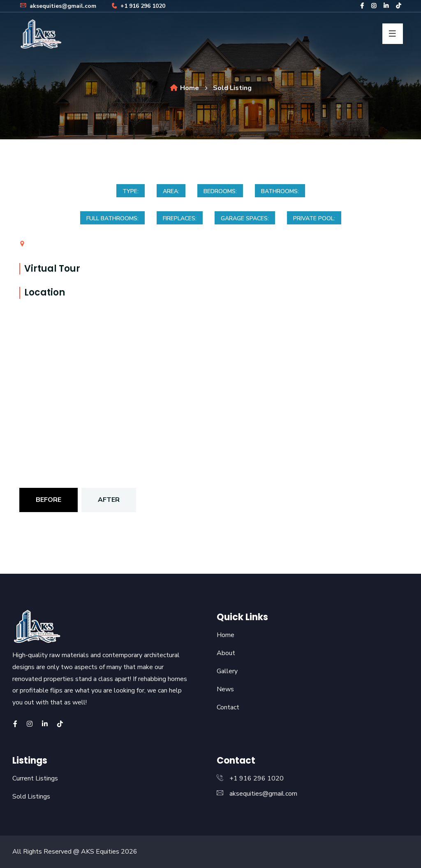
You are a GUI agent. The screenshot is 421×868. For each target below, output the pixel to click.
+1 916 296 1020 (138, 6)
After (109, 500)
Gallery (227, 671)
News (225, 689)
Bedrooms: (220, 191)
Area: (171, 191)
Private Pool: (314, 218)
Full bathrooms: (112, 218)
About (226, 653)
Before (49, 500)
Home (184, 88)
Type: (131, 191)
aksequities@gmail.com (58, 6)
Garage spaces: (245, 218)
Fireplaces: (180, 218)
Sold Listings (31, 796)
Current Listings (35, 778)
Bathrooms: (280, 191)
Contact (228, 707)
